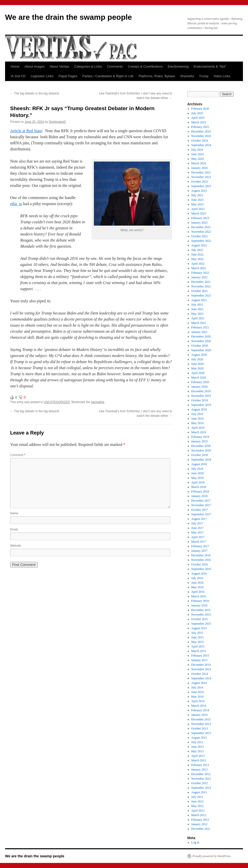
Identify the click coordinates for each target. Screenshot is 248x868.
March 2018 (199, 487)
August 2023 (199, 191)
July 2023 (197, 195)
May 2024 (198, 159)
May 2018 (198, 478)
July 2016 (197, 578)
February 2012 (200, 820)
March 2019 (199, 432)
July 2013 (197, 742)
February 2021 (200, 327)
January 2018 (199, 496)
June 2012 (198, 801)
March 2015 (199, 651)
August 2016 (199, 574)
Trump (204, 76)
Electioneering (178, 66)
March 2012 (199, 815)
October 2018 (200, 455)
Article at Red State (26, 131)
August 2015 (199, 628)
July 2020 (197, 359)
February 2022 (200, 273)
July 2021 (197, 305)
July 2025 (197, 113)
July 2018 (197, 469)
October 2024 (200, 141)
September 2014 (201, 678)
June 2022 (198, 254)
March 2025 (199, 122)
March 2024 (199, 163)
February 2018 (200, 491)
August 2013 (199, 738)
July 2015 (197, 633)
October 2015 (200, 619)
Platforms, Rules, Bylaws (157, 76)
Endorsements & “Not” (210, 66)
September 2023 (201, 186)
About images (35, 66)
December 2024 (201, 131)
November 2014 (201, 669)
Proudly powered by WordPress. (212, 856)
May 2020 (198, 368)
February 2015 (200, 656)
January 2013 (199, 770)
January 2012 (199, 824)
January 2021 (199, 332)
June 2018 (198, 473)
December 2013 (201, 719)
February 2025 (200, 127)
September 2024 (201, 145)
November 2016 (201, 560)
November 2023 (201, 177)
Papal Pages (68, 76)
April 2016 (198, 592)
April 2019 (198, 428)
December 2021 (201, 282)
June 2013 (198, 747)
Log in (195, 842)
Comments (115, 66)
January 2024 (199, 168)
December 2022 (201, 227)
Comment (18, 455)
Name (14, 513)
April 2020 (198, 373)
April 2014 (198, 701)
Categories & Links (88, 66)
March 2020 (199, 378)
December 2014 (201, 665)
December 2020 (201, 337)
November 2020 (201, 341)
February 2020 (200, 382)
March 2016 (199, 596)
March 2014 (199, 706)
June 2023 (198, 200)
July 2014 (197, 687)
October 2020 (200, 346)
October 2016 (200, 564)
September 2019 (201, 405)
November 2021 (201, 286)
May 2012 (198, 806)
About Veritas (59, 66)
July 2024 (197, 150)
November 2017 (201, 505)
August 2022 (199, 245)
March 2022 (199, 268)
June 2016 (198, 583)
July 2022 (197, 250)
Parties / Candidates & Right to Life (108, 76)
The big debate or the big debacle (35, 93)
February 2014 (200, 710)
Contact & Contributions (145, 66)
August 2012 (199, 792)
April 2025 (198, 118)
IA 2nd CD (18, 76)
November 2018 (201, 450)
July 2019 (197, 414)
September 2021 (201, 295)
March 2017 (199, 542)
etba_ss (16, 204)
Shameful (187, 76)
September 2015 (201, 624)
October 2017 (200, 510)
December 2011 (201, 829)
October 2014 (200, 674)
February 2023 (200, 218)
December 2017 (201, 501)
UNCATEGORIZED (57, 402)
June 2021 (198, 309)
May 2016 (198, 587)
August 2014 (199, 683)
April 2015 (198, 646)
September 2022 (201, 241)
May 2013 (198, 751)
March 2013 (199, 760)
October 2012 (200, 783)
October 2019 (200, 400)
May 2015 (198, 642)
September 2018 (201, 460)
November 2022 (201, 232)
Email (14, 529)
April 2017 (198, 537)
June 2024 (198, 154)
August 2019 (199, 409)
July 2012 (197, 797)
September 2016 (201, 569)
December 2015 (201, 610)
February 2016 (200, 601)
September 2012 (201, 788)
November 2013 (201, 724)
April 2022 (198, 264)
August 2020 (199, 355)
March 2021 (199, 323)
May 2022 (198, 259)
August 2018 (199, 464)
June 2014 (198, 692)
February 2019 (200, 437)
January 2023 (199, 223)
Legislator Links (42, 76)
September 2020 (201, 350)
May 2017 (198, 532)
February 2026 (200, 109)
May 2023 (198, 204)
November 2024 (201, 136)
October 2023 (200, 182)
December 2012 (201, 774)
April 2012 (198, 811)
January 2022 (199, 277)
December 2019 (201, 391)
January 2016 (199, 605)
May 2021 (198, 314)
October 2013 (200, 728)
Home (15, 66)
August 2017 (199, 519)
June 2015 (198, 637)
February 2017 (200, 546)
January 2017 (199, 551)
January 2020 (199, 387)
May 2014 (198, 697)
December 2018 (201, 446)
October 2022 (200, 236)
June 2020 (198, 364)
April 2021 (198, 318)
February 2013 (200, 765)
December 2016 (201, 555)
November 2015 (201, 615)
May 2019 (198, 423)
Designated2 (57, 122)
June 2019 (198, 419)
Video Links (222, 76)
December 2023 (201, 172)
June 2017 (198, 528)
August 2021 (199, 300)
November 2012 (201, 779)
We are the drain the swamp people (68, 17)
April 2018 (198, 482)
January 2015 (199, 660)
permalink (98, 402)
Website (16, 546)
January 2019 (199, 441)
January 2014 (199, 715)
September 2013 (201, 733)
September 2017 (201, 514)
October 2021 (200, 291)
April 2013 (198, 756)
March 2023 (199, 213)
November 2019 (201, 396)
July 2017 (197, 523)
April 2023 (198, 209)
